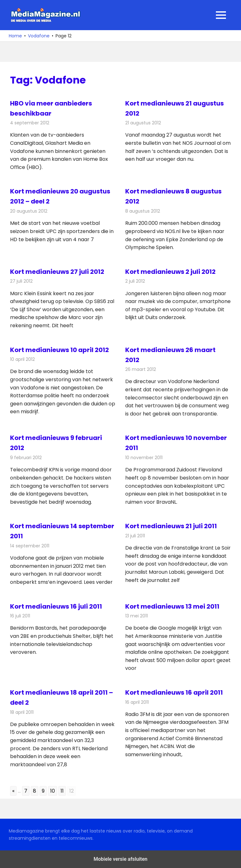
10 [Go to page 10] (53, 791)
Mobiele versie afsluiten (120, 859)
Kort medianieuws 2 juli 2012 (170, 272)
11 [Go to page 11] (62, 791)
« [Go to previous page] (13, 791)
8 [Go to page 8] (35, 791)
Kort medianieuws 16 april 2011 (174, 692)
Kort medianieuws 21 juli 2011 (171, 526)
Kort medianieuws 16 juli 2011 (56, 606)
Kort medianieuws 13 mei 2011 (172, 606)
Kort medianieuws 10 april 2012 (59, 350)
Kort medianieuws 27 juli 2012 (57, 272)
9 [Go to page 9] (43, 791)
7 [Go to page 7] (26, 791)
